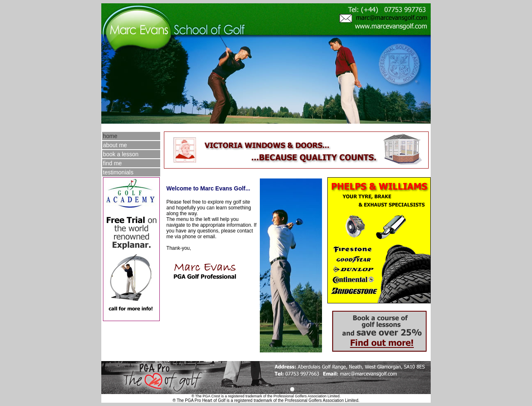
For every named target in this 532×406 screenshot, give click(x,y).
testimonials (118, 172)
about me (115, 145)
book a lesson (121, 154)
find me (112, 163)
